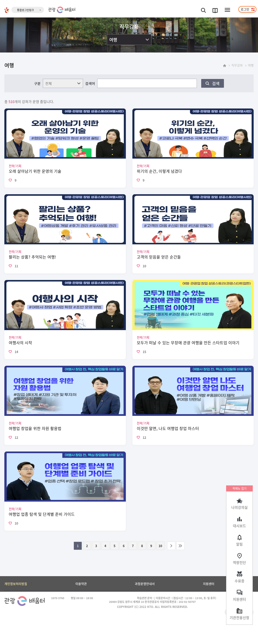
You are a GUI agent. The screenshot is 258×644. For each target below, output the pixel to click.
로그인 (245, 9)
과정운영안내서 (145, 584)
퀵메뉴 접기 (239, 488)
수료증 (240, 581)
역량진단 (239, 562)
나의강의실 (240, 507)
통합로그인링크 (25, 10)
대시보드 (239, 526)
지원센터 (239, 599)
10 (160, 546)
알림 (239, 544)
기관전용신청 (239, 618)
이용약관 (81, 584)
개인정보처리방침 (16, 584)
